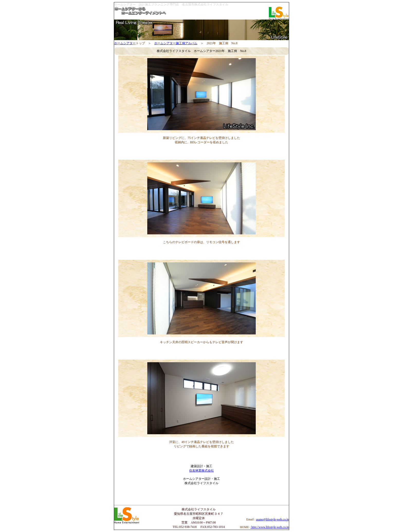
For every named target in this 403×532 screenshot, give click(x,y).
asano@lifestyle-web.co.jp (272, 519)
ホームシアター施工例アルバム (176, 43)
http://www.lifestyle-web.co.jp (270, 527)
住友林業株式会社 (201, 471)
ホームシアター (125, 43)
